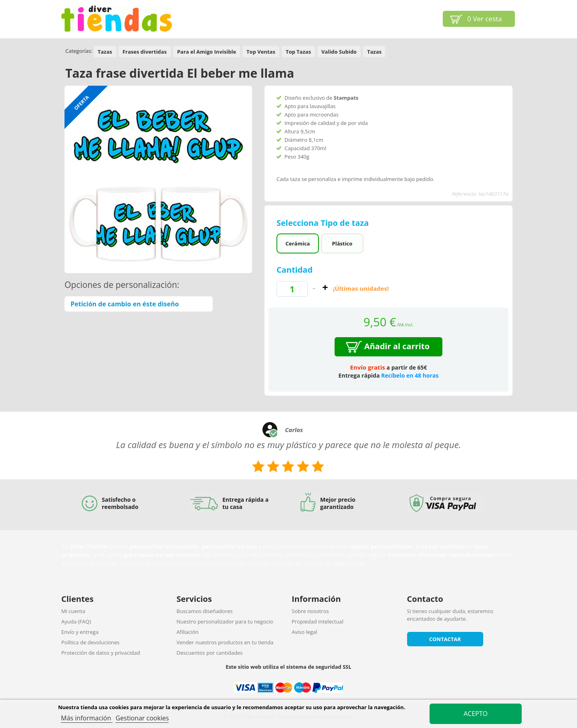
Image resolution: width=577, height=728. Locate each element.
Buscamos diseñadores (205, 611)
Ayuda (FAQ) (76, 621)
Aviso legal (305, 632)
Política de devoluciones (90, 642)
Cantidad (295, 270)
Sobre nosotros (310, 611)
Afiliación (188, 632)
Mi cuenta (73, 611)
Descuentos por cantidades (210, 653)
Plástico (342, 243)
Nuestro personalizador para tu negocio (225, 621)
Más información (87, 718)
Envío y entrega (80, 632)
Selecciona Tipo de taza (324, 223)
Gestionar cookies (142, 718)
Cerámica (298, 243)
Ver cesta (485, 19)
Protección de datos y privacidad (101, 653)
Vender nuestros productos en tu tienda (225, 642)
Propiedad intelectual (318, 621)
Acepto (476, 714)
